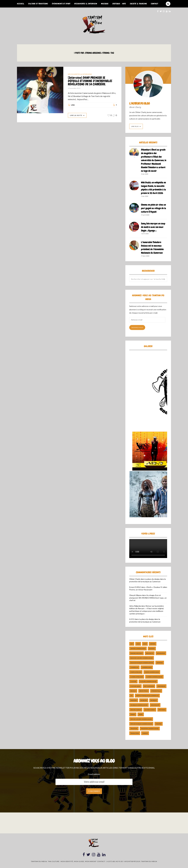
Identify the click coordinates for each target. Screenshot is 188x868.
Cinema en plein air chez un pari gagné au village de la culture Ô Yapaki (153, 208)
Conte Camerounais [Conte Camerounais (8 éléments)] (152, 672)
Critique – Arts (119, 4)
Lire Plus (135, 126)
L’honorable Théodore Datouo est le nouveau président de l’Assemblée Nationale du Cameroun (152, 248)
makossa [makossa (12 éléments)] (134, 700)
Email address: (94, 774)
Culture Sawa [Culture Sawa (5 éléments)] (135, 686)
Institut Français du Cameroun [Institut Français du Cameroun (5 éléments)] (147, 696)
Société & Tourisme (138, 4)
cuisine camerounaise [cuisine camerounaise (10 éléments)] (154, 677)
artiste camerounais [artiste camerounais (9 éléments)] (138, 649)
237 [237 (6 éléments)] (132, 644)
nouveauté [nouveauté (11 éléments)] (155, 705)
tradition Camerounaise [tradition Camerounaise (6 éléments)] (150, 729)
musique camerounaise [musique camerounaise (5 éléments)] (139, 705)
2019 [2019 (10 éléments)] (145, 644)
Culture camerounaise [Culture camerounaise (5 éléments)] (148, 682)
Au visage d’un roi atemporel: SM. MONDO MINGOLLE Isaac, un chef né (148, 598)
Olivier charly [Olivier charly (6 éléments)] (150, 710)
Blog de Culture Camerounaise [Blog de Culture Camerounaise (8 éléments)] (142, 658)
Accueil (21, 4)
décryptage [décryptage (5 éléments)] (144, 691)
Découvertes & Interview (86, 4)
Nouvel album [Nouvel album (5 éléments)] (136, 710)
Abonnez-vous (137, 327)
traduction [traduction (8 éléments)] (135, 733)
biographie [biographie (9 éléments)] (161, 653)
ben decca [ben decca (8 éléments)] (150, 653)
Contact (155, 4)
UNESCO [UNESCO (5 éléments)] (145, 733)
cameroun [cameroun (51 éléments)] (134, 667)
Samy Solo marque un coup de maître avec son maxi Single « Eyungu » (153, 227)
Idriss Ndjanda (135, 606)
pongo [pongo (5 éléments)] (133, 714)
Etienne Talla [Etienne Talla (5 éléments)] (156, 691)
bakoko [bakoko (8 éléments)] (152, 649)
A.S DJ (132, 619)
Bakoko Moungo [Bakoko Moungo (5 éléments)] (136, 653)
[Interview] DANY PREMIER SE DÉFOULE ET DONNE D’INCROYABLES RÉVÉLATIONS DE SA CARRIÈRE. (90, 81)
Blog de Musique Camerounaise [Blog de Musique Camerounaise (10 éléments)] (142, 663)
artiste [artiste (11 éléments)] (153, 644)
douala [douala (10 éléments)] (133, 691)
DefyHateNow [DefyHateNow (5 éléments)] (149, 686)
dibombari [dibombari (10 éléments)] (161, 686)
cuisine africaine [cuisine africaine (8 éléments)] (137, 677)
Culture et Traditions (38, 4)
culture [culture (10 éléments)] (133, 682)
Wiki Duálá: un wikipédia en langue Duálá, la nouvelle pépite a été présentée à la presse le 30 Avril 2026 (153, 188)
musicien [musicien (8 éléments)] (144, 700)
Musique (105, 4)
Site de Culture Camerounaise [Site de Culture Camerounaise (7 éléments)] (141, 719)
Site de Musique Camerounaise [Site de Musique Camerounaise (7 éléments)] (141, 724)
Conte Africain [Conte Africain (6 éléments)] (136, 672)
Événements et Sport (61, 4)
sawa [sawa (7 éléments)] (141, 714)
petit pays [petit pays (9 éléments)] (162, 710)
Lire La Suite (76, 115)
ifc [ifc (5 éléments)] (132, 696)
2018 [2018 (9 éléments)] (138, 644)
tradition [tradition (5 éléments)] (134, 729)
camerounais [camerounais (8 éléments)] (147, 667)
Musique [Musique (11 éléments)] (154, 700)
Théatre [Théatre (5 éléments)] (159, 724)
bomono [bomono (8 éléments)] (160, 663)
